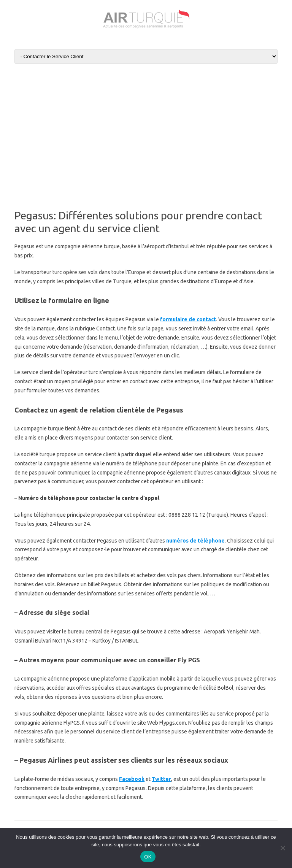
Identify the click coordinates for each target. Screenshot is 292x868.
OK (148, 857)
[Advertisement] (146, 128)
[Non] (282, 848)
